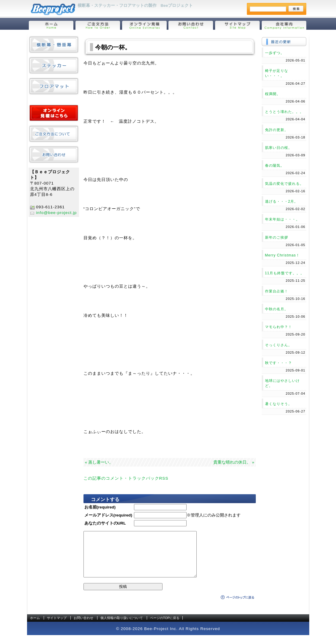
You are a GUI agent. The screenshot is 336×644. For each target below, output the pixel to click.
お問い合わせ (83, 627)
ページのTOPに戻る (165, 627)
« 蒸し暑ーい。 (99, 462)
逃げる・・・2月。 (282, 201)
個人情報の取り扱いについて (122, 627)
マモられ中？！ (279, 327)
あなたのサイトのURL (105, 523)
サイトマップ (57, 627)
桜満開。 (273, 94)
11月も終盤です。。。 (285, 273)
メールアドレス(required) (108, 515)
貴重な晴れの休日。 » (234, 462)
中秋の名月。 (277, 309)
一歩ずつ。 (275, 53)
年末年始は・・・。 (282, 219)
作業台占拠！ (277, 291)
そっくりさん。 (279, 345)
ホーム (35, 627)
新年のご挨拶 (277, 237)
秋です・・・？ (279, 363)
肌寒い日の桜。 (279, 148)
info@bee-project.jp (56, 213)
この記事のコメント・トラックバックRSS (126, 478)
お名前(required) (100, 507)
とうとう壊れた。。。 (284, 112)
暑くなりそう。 (279, 404)
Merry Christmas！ (283, 255)
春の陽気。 (275, 166)
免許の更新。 (277, 130)
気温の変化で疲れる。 (284, 184)
